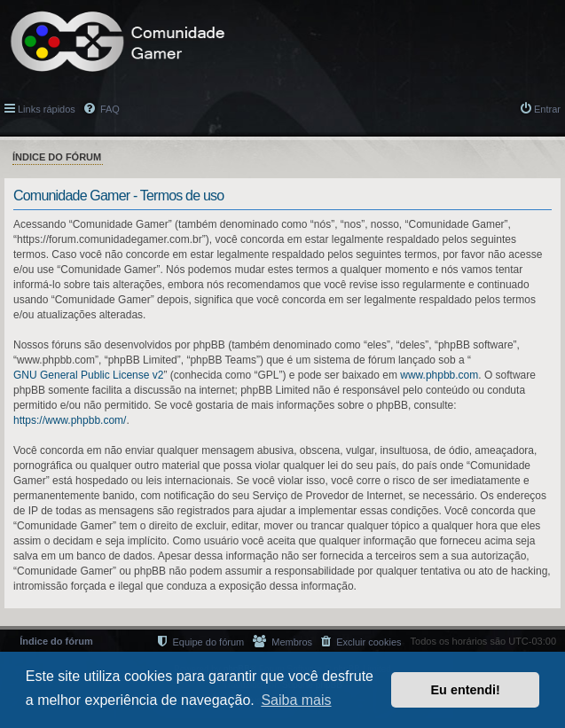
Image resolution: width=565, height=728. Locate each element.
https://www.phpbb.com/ (70, 420)
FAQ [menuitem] (109, 109)
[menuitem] (361, 642)
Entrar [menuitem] (547, 109)
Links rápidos (47, 109)
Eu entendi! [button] (466, 690)
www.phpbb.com (439, 375)
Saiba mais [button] (296, 700)
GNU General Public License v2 (88, 375)
